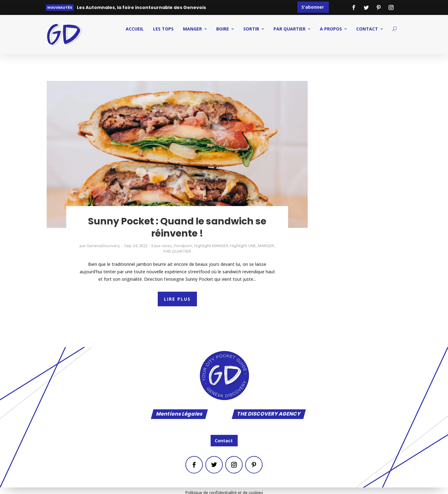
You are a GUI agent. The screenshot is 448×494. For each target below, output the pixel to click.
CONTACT (367, 29)
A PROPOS (331, 29)
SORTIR (251, 29)
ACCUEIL (135, 29)
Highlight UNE (243, 246)
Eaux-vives (162, 246)
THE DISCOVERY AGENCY (269, 414)
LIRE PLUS (177, 299)
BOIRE (223, 29)
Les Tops (163, 29)
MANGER (192, 29)
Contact (224, 441)
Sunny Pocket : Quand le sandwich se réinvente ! (177, 227)
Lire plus (91, 9)
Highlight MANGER (211, 246)
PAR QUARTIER (289, 29)
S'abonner (313, 7)
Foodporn (183, 246)
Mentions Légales (179, 414)
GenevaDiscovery (103, 246)
